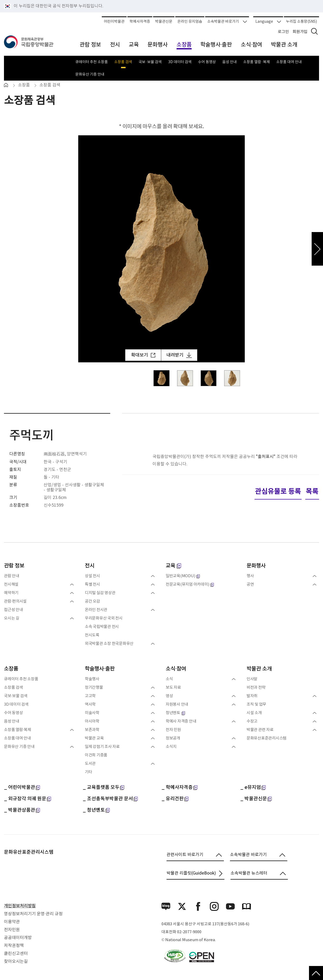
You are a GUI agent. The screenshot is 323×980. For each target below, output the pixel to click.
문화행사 (256, 566)
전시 (90, 566)
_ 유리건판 (175, 799)
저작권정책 (14, 946)
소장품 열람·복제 (257, 62)
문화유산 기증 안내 (90, 74)
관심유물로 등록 (278, 491)
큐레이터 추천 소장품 (92, 62)
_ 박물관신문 (256, 799)
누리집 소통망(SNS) (301, 22)
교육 (173, 566)
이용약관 (12, 922)
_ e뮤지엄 (253, 787)
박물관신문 (164, 22)
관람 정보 (14, 566)
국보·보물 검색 (150, 62)
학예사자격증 (140, 22)
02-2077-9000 (189, 932)
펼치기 (71, 585)
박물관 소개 (259, 669)
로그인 (283, 32)
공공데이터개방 (18, 938)
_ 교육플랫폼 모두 (103, 787)
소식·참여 (176, 669)
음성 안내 (230, 62)
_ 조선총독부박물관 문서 (110, 799)
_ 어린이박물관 (22, 787)
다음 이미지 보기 (317, 249)
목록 (312, 491)
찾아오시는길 (16, 961)
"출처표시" (266, 457)
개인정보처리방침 (20, 906)
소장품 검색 (123, 62)
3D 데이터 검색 (180, 62)
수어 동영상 (207, 62)
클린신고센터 (16, 954)
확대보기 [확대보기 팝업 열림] (143, 355)
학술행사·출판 (100, 669)
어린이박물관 (114, 22)
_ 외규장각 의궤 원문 (27, 799)
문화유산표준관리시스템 (29, 852)
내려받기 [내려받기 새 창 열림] (179, 355)
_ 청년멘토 (96, 810)
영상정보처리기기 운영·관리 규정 (33, 914)
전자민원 (12, 930)
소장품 (24, 85)
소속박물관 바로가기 (227, 22)
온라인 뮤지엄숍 (190, 22)
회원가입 (300, 32)
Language (268, 22)
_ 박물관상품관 (22, 810)
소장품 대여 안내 (289, 62)
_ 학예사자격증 (179, 787)
